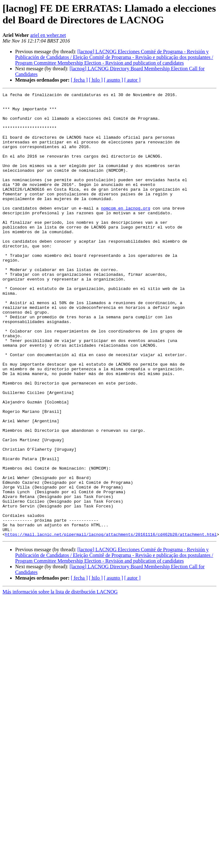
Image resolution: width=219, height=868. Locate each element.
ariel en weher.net (48, 35)
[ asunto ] (113, 80)
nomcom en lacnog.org (126, 232)
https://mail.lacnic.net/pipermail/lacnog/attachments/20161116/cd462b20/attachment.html (111, 623)
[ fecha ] (79, 80)
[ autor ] (133, 80)
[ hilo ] (96, 80)
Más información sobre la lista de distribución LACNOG (60, 681)
